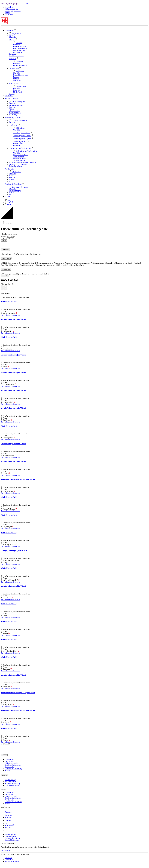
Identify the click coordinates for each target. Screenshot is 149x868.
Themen (4, 755)
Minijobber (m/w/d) (9, 301)
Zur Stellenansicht (7, 315)
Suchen (4, 240)
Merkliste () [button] (9, 284)
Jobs (27, 4)
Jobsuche (4, 234)
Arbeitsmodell (6, 269)
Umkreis (4, 238)
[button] (22, 4)
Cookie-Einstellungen (12, 785)
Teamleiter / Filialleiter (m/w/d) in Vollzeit (18, 479)
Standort (4, 236)
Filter (3, 284)
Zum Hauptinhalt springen (10, 4)
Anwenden (5, 276)
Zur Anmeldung (6, 851)
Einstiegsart (5, 250)
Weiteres (4, 775)
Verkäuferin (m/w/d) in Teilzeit (14, 319)
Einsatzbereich (6, 258)
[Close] (4, 288)
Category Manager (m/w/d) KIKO (15, 550)
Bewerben (17, 315)
